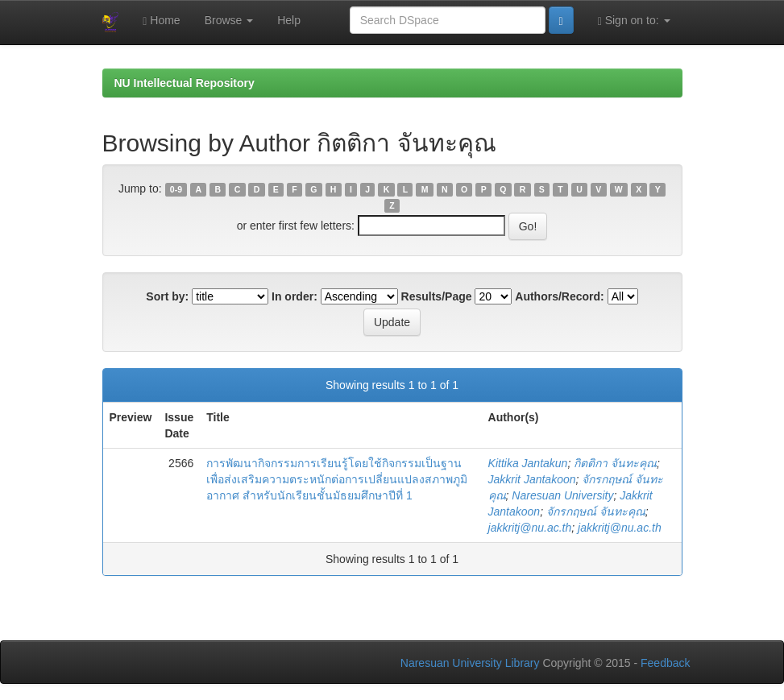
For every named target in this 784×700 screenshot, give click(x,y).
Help (289, 20)
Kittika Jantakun (528, 463)
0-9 (176, 189)
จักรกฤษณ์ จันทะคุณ (596, 512)
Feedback (665, 663)
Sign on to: (634, 21)
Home (161, 21)
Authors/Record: (559, 296)
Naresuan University (562, 495)
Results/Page (437, 296)
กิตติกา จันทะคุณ (615, 463)
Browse (229, 20)
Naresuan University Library (470, 663)
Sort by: (167, 296)
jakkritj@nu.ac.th (530, 528)
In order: (295, 296)
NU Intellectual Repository (185, 83)
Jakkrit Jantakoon (532, 479)
